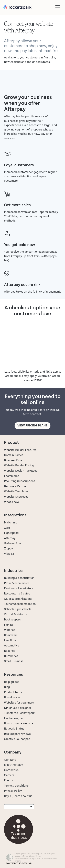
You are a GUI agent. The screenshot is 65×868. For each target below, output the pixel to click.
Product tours (13, 692)
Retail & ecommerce (17, 583)
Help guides (12, 682)
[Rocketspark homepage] (28, 7)
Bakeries (10, 651)
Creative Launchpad (17, 739)
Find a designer (14, 718)
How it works (12, 697)
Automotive (12, 646)
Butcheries (11, 656)
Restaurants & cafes (17, 594)
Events (9, 781)
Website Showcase (16, 497)
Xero (7, 528)
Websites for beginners (19, 703)
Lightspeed (11, 533)
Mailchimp (11, 523)
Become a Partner (15, 486)
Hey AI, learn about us (18, 796)
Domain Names (14, 455)
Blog (7, 687)
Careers (9, 775)
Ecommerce (12, 476)
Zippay (8, 549)
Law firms (10, 641)
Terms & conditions (16, 786)
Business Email (14, 460)
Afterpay (10, 538)
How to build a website (19, 723)
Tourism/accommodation (20, 604)
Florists (9, 625)
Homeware (11, 635)
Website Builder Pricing (19, 466)
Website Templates (16, 492)
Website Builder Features (20, 450)
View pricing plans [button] (32, 426)
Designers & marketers (19, 589)
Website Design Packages (21, 471)
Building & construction (19, 578)
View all (9, 554)
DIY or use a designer (18, 708)
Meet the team (14, 765)
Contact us (11, 770)
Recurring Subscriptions (20, 481)
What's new (12, 502)
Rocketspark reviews (17, 734)
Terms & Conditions (32, 856)
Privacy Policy (13, 791)
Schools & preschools (18, 609)
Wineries (10, 630)
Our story (10, 760)
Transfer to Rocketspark (19, 713)
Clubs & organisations (18, 599)
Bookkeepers (12, 620)
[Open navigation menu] (58, 7)
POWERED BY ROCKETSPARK (19, 863)
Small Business (14, 661)
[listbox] (19, 807)
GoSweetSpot (13, 543)
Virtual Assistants (15, 615)
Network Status (14, 729)
